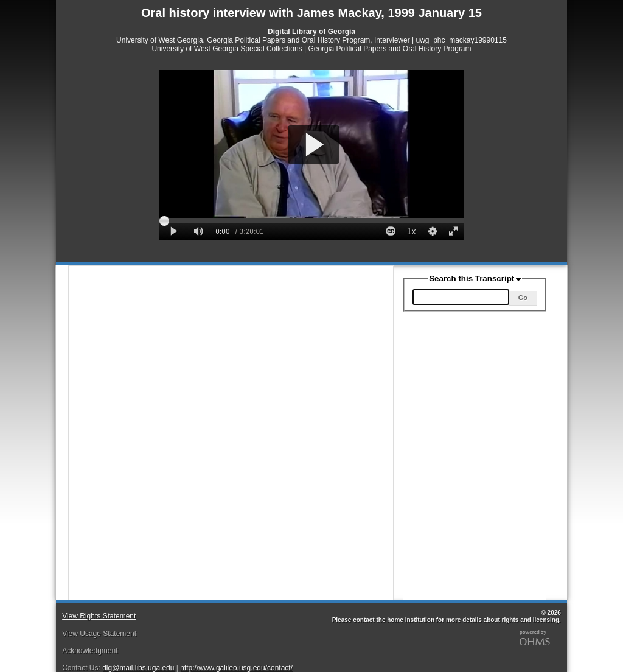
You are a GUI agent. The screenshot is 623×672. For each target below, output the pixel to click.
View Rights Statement (99, 616)
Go (523, 298)
